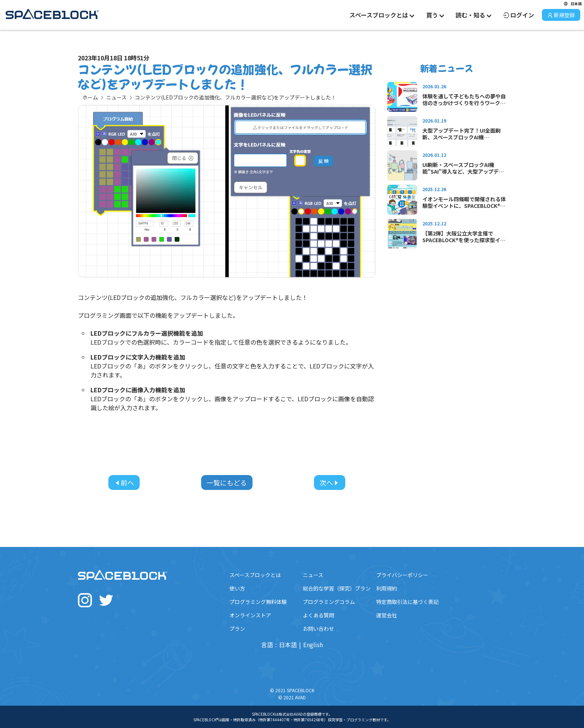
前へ (124, 482)
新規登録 (561, 15)
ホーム (90, 97)
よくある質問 (318, 615)
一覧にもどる (227, 482)
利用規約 (387, 588)
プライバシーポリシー (402, 575)
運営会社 (387, 615)
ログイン (519, 15)
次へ (330, 482)
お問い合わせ (318, 629)
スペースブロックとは (255, 575)
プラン (237, 629)
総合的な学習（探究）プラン (337, 588)
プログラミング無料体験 (258, 602)
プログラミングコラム (329, 602)
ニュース (116, 97)
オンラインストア (250, 615)
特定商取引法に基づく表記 (407, 602)
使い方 (237, 588)
